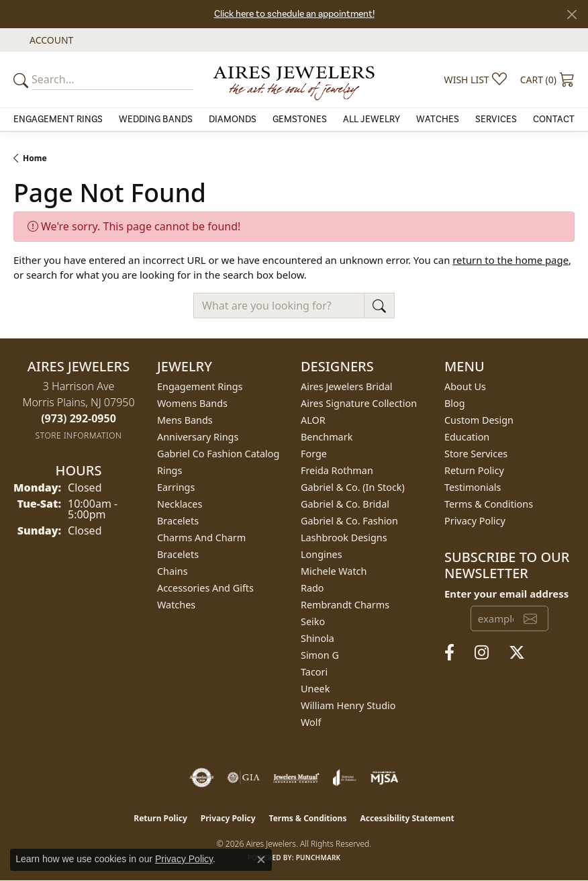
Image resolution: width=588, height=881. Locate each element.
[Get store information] (79, 435)
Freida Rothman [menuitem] (337, 470)
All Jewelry (372, 120)
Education (467, 437)
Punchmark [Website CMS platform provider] (318, 857)
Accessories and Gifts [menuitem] (205, 588)
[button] (50, 40)
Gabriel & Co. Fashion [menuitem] (349, 521)
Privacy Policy (475, 521)
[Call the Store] (79, 418)
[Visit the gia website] (244, 778)
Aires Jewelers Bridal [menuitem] (347, 386)
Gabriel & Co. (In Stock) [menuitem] (353, 487)
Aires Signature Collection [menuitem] (359, 403)
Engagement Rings (58, 120)
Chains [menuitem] (173, 571)
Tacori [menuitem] (314, 672)
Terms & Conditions (489, 504)
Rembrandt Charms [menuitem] (345, 605)
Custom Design (479, 420)
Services (496, 120)
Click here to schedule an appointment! (294, 14)
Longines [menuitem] (322, 554)
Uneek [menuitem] (315, 689)
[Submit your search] (23, 80)
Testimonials (473, 487)
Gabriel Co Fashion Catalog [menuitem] (218, 454)
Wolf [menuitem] (311, 722)
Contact (554, 120)
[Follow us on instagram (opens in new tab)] (482, 653)
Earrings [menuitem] (176, 487)
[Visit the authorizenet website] (202, 778)
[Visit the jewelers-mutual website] (296, 778)
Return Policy (474, 470)
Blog (455, 403)
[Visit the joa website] (345, 778)
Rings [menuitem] (169, 470)
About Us (465, 386)
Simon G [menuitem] (320, 655)
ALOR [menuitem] (313, 420)
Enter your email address (506, 594)
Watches (438, 120)
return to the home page (510, 260)
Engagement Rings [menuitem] (200, 386)
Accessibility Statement (407, 818)
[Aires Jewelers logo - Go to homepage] (294, 80)
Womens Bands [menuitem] (192, 403)
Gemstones (300, 120)
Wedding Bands (156, 120)
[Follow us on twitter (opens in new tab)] (517, 653)
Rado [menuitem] (312, 588)
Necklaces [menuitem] (180, 504)
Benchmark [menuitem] (327, 437)
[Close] (572, 14)
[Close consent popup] (261, 860)
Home (35, 158)
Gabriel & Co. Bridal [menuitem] (345, 504)
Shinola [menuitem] (317, 638)
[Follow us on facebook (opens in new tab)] (449, 653)
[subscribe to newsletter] (530, 618)
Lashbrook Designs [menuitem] (344, 538)
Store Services (476, 454)
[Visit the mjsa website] (384, 778)
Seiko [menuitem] (313, 621)
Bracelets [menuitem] (178, 521)
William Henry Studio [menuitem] (348, 705)
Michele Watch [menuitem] (334, 571)
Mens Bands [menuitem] (185, 420)
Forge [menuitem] (314, 454)
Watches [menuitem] (176, 605)
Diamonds (233, 120)
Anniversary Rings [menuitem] (198, 437)
